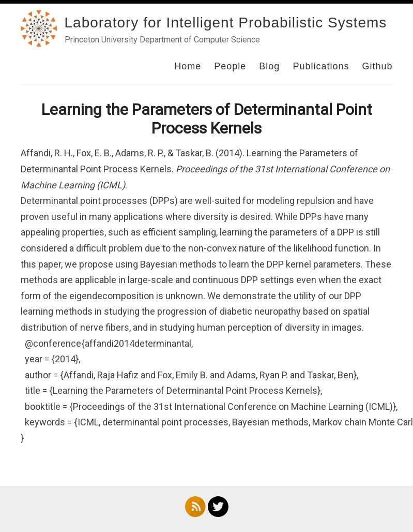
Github (377, 66)
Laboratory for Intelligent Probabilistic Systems (226, 23)
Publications (321, 66)
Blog (269, 66)
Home (188, 66)
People (230, 66)
